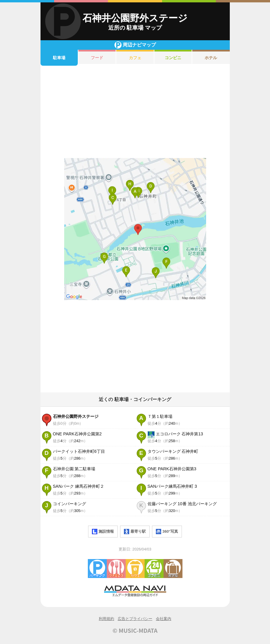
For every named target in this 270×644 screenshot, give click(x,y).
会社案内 (164, 619)
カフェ (135, 58)
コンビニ (173, 58)
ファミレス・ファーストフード (116, 569)
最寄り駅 (135, 532)
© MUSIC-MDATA (135, 630)
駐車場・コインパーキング (97, 569)
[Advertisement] (135, 112)
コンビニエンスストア (154, 569)
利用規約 (106, 619)
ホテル (211, 58)
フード (97, 58)
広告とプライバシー (135, 619)
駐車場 (59, 58)
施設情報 (103, 532)
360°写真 (167, 532)
